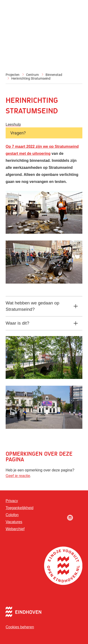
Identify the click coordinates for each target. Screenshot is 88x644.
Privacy (12, 501)
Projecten (13, 75)
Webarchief (15, 529)
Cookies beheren (20, 627)
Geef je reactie (18, 476)
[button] (44, 232)
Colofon (12, 515)
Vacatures (14, 522)
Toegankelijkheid (19, 508)
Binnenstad (54, 75)
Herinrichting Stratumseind (31, 78)
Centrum (32, 75)
